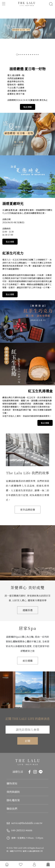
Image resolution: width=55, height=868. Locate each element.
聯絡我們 (12, 809)
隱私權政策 (13, 800)
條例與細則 (13, 792)
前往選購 (28, 661)
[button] (17, 55)
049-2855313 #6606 (22, 830)
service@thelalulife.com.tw (27, 823)
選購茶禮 (28, 610)
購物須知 (12, 783)
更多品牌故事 (28, 510)
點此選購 (28, 107)
